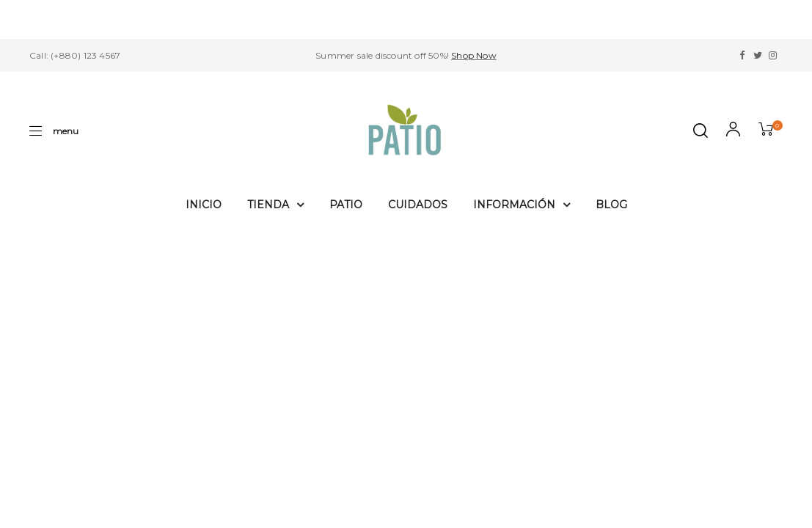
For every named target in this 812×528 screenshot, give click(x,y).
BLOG (611, 205)
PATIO (346, 205)
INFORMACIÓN (522, 205)
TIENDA (275, 205)
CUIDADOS (418, 205)
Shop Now (474, 55)
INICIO (204, 205)
